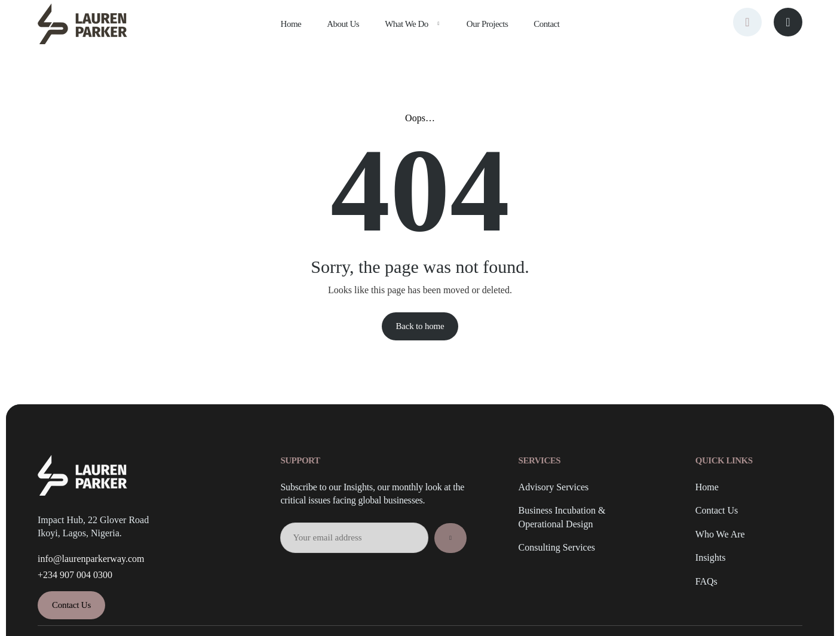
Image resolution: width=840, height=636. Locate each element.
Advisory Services (554, 487)
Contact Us (717, 511)
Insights (711, 557)
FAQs (706, 581)
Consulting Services (557, 547)
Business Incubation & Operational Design (562, 517)
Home (707, 487)
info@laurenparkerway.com (91, 559)
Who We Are (720, 534)
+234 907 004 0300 (75, 575)
